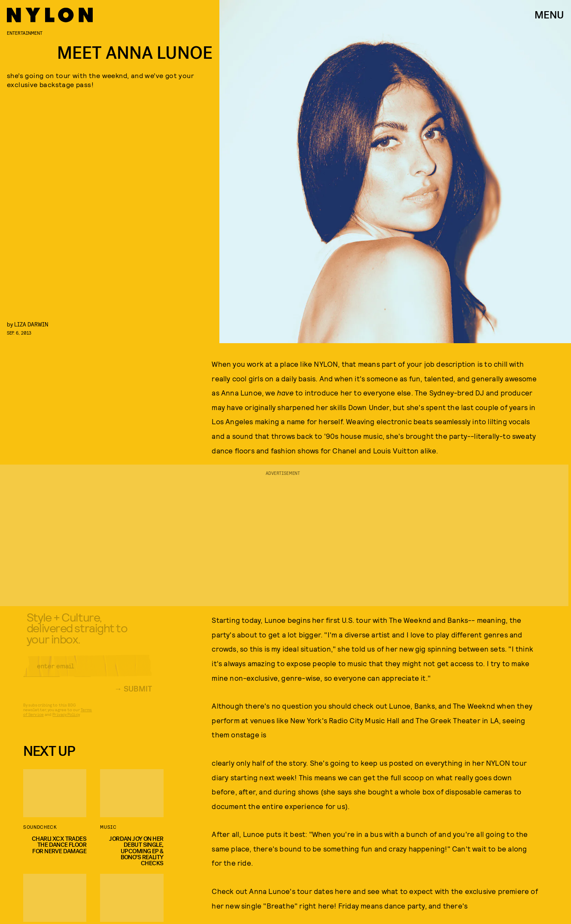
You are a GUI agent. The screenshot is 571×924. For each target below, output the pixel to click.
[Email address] (88, 672)
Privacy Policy (66, 721)
